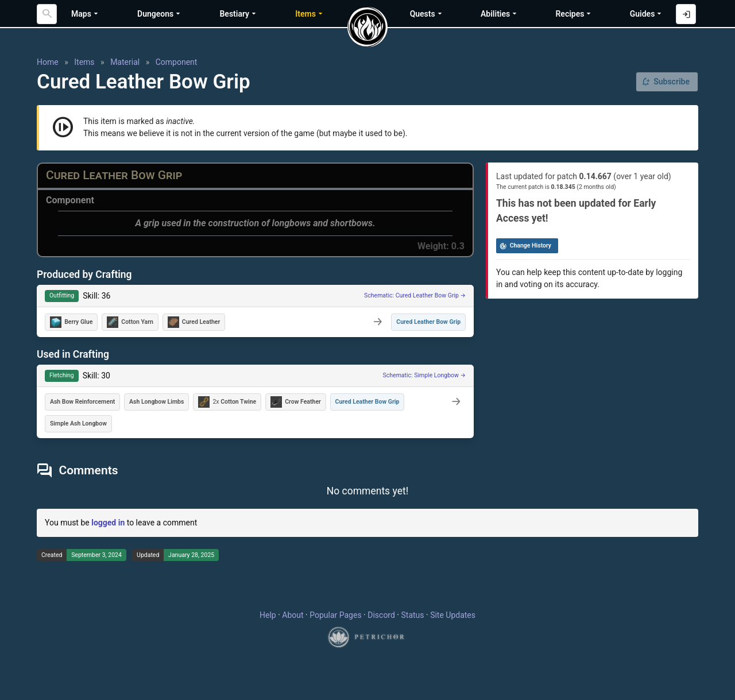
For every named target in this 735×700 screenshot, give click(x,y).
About (293, 615)
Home (48, 62)
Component (177, 62)
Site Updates (453, 615)
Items (84, 62)
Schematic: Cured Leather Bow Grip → (415, 295)
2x (227, 402)
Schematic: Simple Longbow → (424, 375)
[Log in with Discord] (686, 14)
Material (125, 62)
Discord (381, 615)
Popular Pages (335, 615)
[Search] (47, 14)
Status (412, 615)
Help (268, 615)
